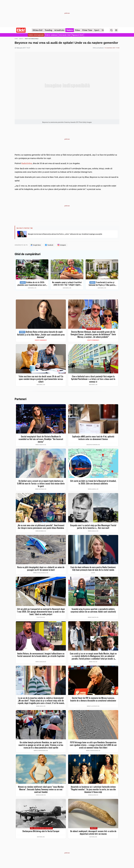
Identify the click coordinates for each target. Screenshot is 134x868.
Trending (48, 30)
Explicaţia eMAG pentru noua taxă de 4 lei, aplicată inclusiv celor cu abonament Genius (93, 438)
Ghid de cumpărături (28, 254)
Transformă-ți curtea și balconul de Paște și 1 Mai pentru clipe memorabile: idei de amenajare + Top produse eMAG (102, 284)
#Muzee (94, 828)
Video (77, 30)
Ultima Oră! (38, 30)
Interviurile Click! (65, 35)
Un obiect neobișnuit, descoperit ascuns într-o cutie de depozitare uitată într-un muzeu (93, 833)
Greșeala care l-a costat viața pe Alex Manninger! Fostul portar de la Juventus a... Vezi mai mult (93, 527)
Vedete (70, 30)
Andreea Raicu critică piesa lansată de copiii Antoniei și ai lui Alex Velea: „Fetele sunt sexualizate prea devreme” (41, 335)
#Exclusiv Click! (94, 329)
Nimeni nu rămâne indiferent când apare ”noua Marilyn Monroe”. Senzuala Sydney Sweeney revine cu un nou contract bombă (41, 789)
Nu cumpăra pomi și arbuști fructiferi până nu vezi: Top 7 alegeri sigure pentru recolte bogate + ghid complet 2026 (67, 283)
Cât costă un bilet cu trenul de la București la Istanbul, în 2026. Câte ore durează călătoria (93, 482)
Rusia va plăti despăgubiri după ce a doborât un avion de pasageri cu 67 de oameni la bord (41, 569)
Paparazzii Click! (78, 35)
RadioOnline (27, 163)
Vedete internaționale (36, 35)
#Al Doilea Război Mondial (41, 828)
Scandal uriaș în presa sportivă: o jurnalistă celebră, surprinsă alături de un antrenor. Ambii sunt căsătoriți (93, 610)
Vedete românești (51, 35)
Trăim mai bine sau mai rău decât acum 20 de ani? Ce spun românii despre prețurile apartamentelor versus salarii (41, 379)
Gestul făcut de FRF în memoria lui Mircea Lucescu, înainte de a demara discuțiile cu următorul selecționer (93, 699)
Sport (97, 30)
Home (16, 39)
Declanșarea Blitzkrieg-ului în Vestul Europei (41, 831)
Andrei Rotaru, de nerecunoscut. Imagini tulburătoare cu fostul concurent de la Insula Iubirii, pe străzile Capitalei (41, 655)
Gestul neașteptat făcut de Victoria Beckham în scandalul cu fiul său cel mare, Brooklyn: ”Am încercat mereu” (41, 439)
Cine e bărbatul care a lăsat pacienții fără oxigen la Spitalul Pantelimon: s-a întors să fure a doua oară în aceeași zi (93, 379)
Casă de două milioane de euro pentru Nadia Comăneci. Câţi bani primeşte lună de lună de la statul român (93, 569)
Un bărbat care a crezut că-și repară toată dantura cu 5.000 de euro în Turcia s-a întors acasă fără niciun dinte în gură (41, 484)
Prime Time (87, 30)
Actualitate (59, 30)
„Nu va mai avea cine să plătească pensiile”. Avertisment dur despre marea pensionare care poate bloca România (41, 527)
